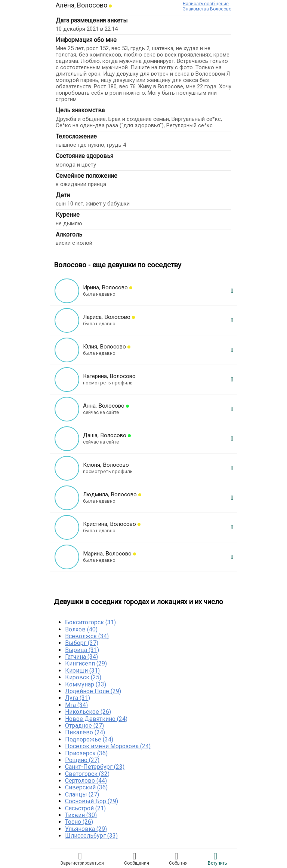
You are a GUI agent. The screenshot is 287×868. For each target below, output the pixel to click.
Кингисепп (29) (86, 663)
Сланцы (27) (82, 794)
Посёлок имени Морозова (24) (108, 746)
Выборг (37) (82, 643)
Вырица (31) (82, 650)
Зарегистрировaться (82, 859)
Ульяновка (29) (86, 829)
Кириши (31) (82, 671)
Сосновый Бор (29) (92, 801)
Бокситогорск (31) (90, 622)
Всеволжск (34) (87, 636)
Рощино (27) (82, 760)
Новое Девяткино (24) (96, 719)
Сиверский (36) (86, 787)
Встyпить (217, 859)
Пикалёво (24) (85, 732)
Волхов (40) (81, 629)
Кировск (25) (83, 677)
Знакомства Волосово (207, 9)
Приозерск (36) (86, 753)
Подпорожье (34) (89, 739)
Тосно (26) (79, 822)
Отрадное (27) (84, 726)
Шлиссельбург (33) (91, 836)
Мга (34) (76, 705)
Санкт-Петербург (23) (95, 767)
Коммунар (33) (86, 684)
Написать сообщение (206, 4)
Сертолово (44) (86, 781)
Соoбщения (137, 859)
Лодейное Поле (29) (93, 691)
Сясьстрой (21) (85, 808)
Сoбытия (178, 859)
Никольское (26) (88, 712)
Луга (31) (78, 698)
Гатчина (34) (81, 657)
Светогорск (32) (87, 774)
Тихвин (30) (81, 815)
